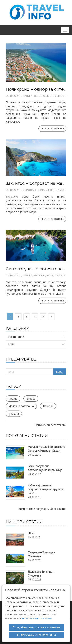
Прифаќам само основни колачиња (36, 627)
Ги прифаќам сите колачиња (36, 634)
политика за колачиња (37, 618)
